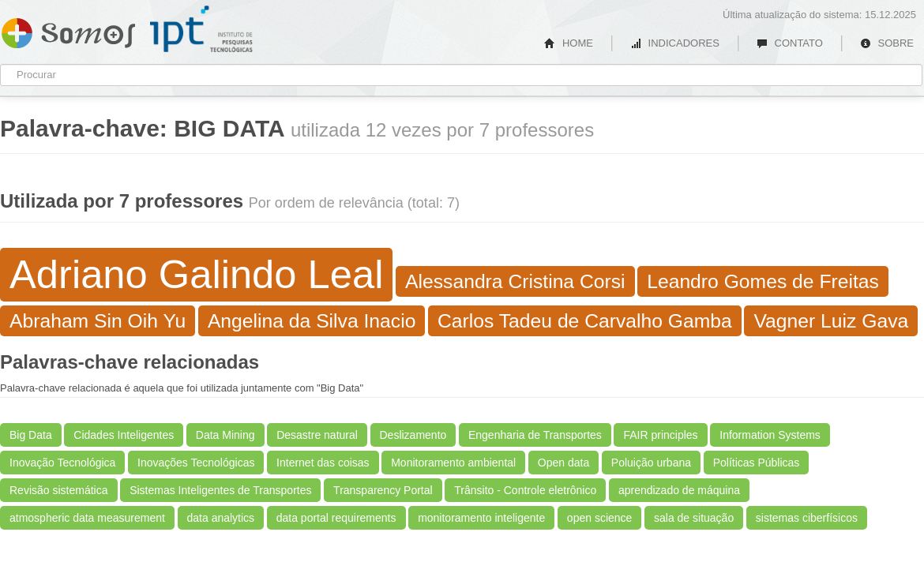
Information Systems (770, 435)
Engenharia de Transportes (535, 435)
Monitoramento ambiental (453, 463)
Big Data (31, 435)
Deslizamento (413, 435)
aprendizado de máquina (679, 490)
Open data (563, 463)
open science (600, 518)
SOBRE (887, 43)
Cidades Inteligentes (124, 435)
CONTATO (790, 43)
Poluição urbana (651, 463)
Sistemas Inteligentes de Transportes (220, 490)
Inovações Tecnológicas (196, 463)
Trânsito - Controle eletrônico (525, 490)
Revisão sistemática (59, 490)
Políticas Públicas (757, 463)
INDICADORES (675, 43)
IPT (201, 29)
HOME (569, 43)
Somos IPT (68, 30)
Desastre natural (317, 435)
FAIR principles (660, 435)
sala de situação (694, 518)
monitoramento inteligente (481, 518)
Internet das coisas (323, 463)
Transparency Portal (383, 490)
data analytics (221, 518)
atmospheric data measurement (87, 518)
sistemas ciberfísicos (807, 518)
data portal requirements (336, 518)
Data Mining (225, 435)
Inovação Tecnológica (62, 463)
